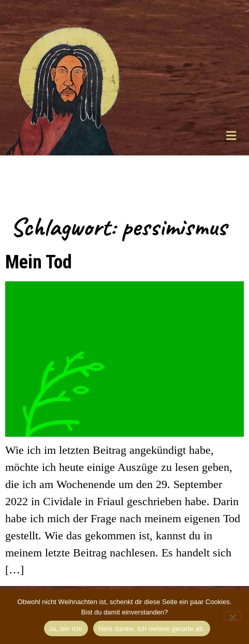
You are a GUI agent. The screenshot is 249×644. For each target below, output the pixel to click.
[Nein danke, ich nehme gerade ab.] (232, 616)
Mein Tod (39, 262)
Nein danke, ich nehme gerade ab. (152, 629)
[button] (231, 135)
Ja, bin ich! (66, 629)
